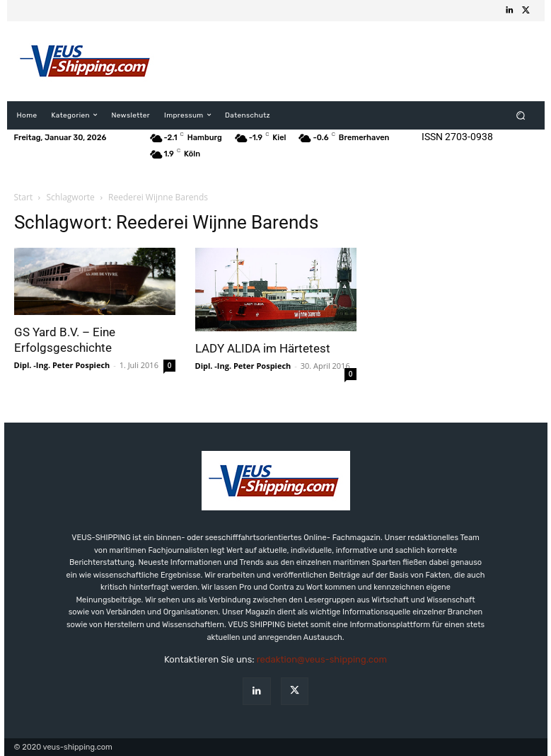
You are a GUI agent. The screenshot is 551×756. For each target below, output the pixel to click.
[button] (520, 115)
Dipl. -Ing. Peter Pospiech (62, 365)
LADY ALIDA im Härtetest (263, 348)
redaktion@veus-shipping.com (322, 659)
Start (24, 197)
